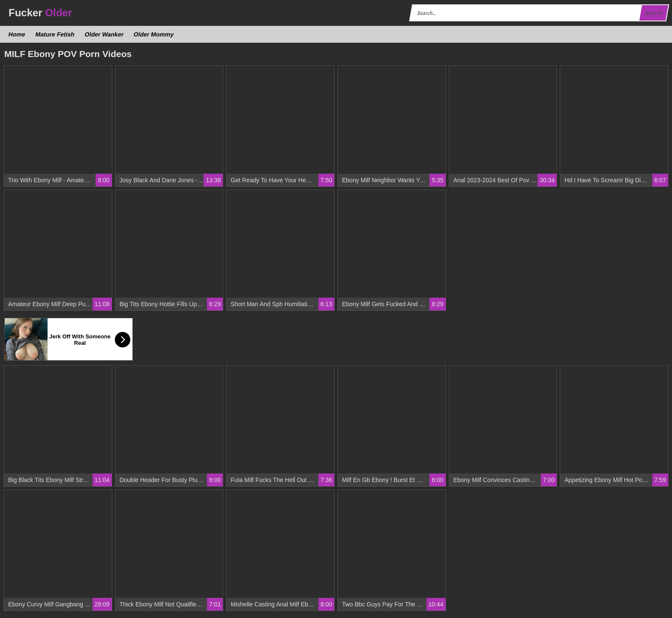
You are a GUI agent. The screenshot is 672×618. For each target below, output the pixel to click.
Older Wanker (104, 34)
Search (654, 13)
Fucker (40, 13)
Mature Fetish (55, 34)
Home (17, 34)
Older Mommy (154, 34)
